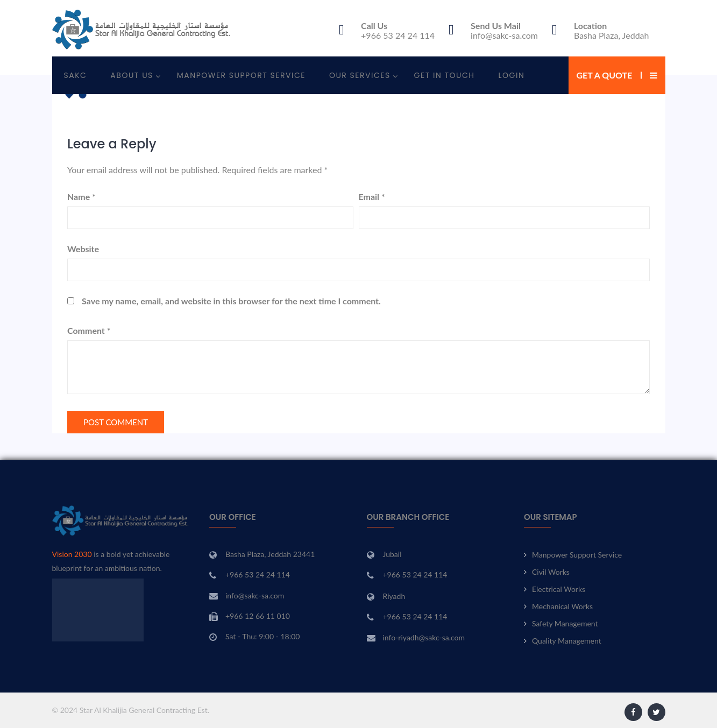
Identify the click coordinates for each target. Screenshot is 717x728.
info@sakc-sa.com (504, 35)
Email (372, 197)
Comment (89, 330)
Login (512, 75)
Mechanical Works (562, 606)
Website (83, 249)
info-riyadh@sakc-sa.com (424, 637)
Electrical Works (559, 589)
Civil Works (551, 572)
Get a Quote (605, 75)
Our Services (360, 75)
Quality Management (567, 641)
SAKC (76, 75)
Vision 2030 (72, 554)
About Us (132, 75)
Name (81, 197)
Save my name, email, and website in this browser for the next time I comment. (231, 301)
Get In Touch (445, 75)
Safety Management (565, 623)
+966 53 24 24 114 (398, 35)
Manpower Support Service (241, 75)
